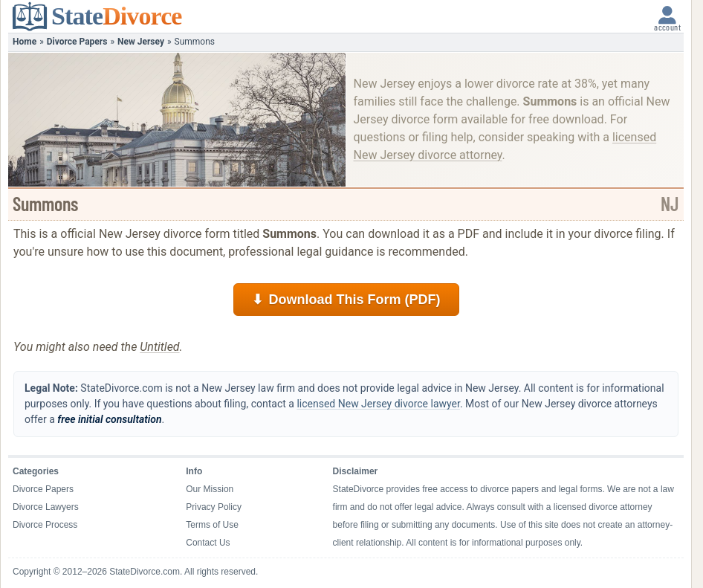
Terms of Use (212, 525)
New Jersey (141, 42)
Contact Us (208, 543)
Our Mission (210, 489)
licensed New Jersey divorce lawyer (378, 404)
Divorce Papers (77, 42)
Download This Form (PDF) (346, 300)
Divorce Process (45, 525)
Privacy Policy (214, 507)
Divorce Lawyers (46, 507)
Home (25, 42)
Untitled (159, 347)
